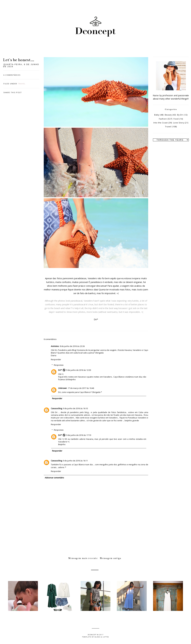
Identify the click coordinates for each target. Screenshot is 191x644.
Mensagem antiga (111, 558)
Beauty (168, 115)
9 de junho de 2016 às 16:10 (75, 408)
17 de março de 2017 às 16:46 (81, 388)
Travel (22, 84)
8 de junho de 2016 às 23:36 (72, 346)
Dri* (60, 370)
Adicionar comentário (54, 478)
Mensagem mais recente (83, 558)
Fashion (163, 119)
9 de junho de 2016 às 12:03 (79, 370)
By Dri (180, 115)
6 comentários (12, 75)
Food (176, 119)
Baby (157, 115)
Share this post (13, 92)
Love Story (179, 123)
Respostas (59, 365)
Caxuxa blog (56, 408)
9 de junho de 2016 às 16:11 (75, 461)
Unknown (63, 388)
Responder (56, 359)
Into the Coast (161, 123)
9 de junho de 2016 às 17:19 (79, 435)
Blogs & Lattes (102, 637)
